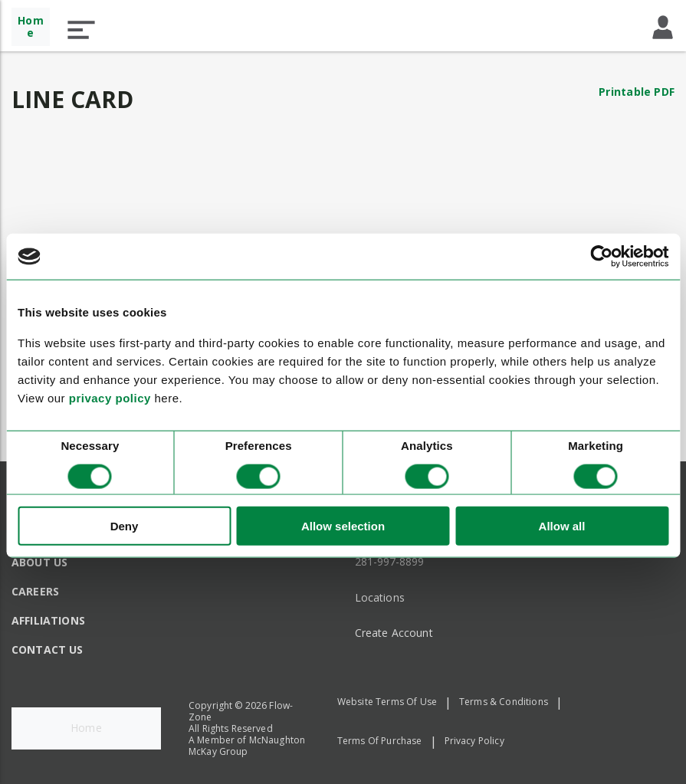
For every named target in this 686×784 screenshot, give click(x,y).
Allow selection (343, 525)
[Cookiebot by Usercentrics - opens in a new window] (601, 257)
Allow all (562, 525)
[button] (81, 30)
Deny (125, 525)
